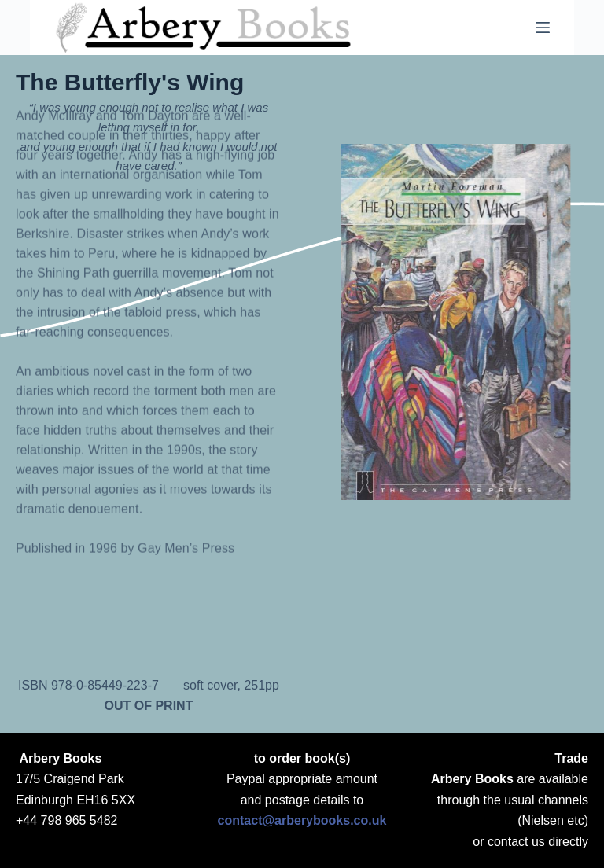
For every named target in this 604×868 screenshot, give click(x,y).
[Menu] (543, 28)
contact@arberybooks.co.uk (302, 820)
